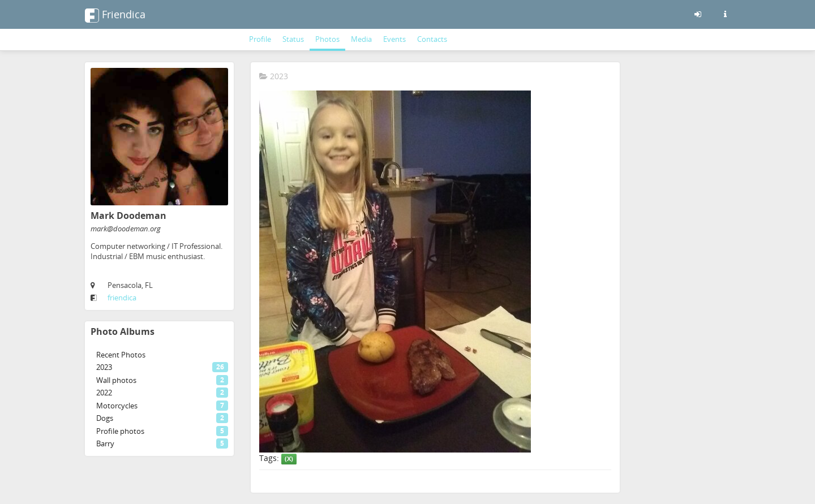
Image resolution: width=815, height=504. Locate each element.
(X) (289, 459)
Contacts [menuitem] (432, 39)
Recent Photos (121, 355)
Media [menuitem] (361, 39)
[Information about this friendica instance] (725, 14)
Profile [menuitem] (260, 39)
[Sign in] (698, 14)
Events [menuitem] (394, 39)
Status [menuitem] (293, 39)
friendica (122, 298)
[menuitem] (159, 355)
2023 (274, 76)
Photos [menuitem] (327, 39)
